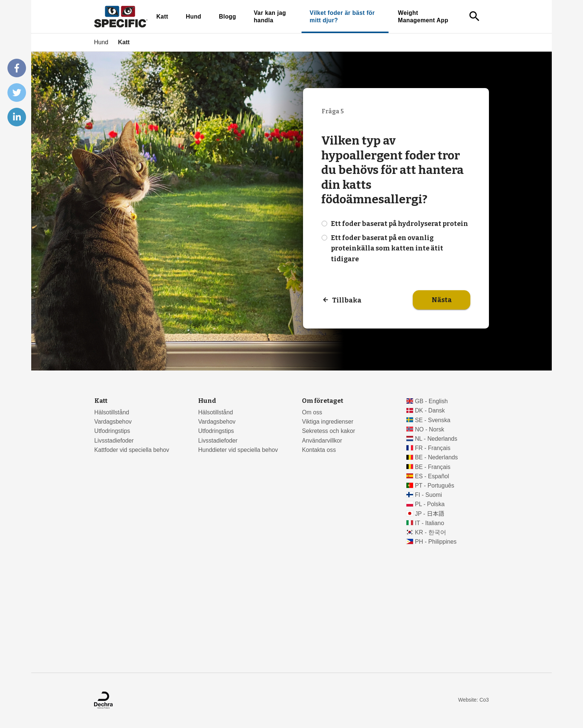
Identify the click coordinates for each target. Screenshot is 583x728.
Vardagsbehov (113, 422)
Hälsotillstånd (112, 412)
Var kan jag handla (270, 17)
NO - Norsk (430, 429)
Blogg (228, 17)
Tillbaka (347, 300)
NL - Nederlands (436, 439)
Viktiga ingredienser (328, 422)
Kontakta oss (319, 450)
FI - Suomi (429, 495)
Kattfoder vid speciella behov (132, 450)
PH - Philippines (436, 542)
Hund (194, 17)
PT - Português (435, 486)
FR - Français (433, 448)
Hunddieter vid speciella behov (238, 450)
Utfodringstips (112, 431)
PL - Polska (430, 504)
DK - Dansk (430, 410)
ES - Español (432, 476)
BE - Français (433, 467)
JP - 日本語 (430, 514)
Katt (162, 17)
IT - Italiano (430, 523)
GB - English (431, 401)
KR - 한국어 (431, 532)
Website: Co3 (473, 700)
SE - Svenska (433, 420)
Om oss (312, 412)
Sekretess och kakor (328, 431)
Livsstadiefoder (114, 441)
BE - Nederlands (437, 457)
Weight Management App (423, 17)
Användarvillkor (322, 441)
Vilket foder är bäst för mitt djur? (342, 17)
